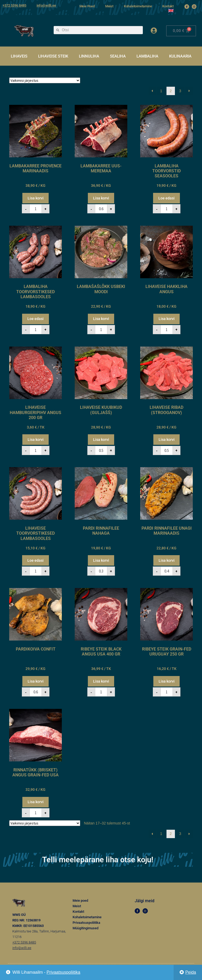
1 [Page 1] (161, 91)
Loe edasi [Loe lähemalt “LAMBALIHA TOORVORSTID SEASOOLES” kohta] (166, 198)
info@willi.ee (46, 5)
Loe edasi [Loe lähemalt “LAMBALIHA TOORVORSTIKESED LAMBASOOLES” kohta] (36, 319)
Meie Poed (87, 6)
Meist (109, 6)
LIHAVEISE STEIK (53, 56)
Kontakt (168, 6)
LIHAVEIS (19, 56)
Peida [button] (191, 972)
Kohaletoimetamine (138, 6)
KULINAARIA (180, 56)
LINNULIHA (89, 56)
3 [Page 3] (180, 91)
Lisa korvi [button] (36, 198)
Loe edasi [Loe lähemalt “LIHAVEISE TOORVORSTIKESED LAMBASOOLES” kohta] (36, 560)
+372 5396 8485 (14, 5)
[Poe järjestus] (45, 80)
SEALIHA (118, 56)
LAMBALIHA (147, 56)
